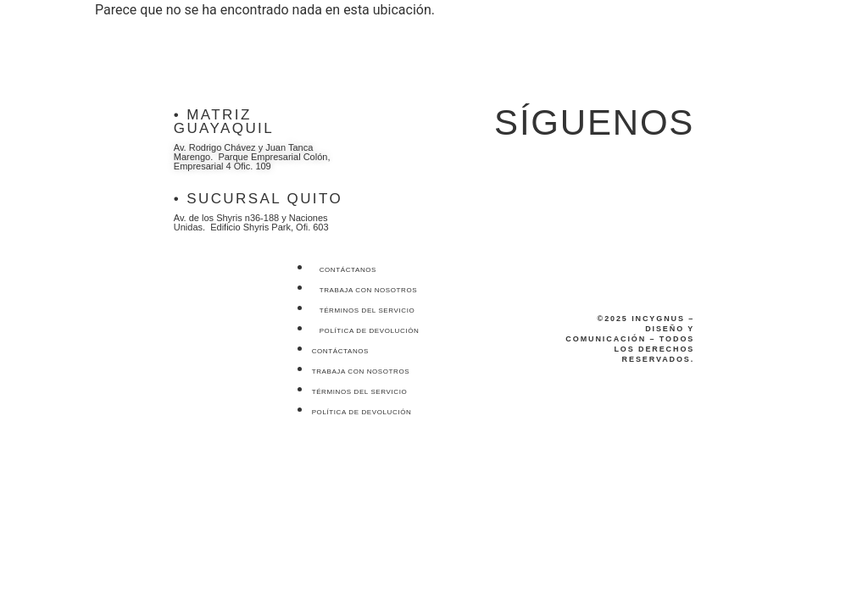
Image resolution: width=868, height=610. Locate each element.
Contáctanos (348, 270)
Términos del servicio (367, 311)
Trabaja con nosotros (369, 290)
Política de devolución (370, 331)
